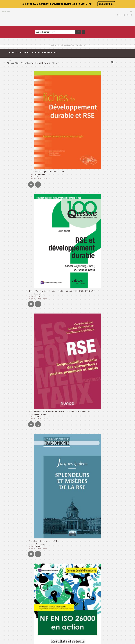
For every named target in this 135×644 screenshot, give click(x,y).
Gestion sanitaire (120, 113)
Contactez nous (68, 619)
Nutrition (117, 152)
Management (119, 132)
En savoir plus (106, 4)
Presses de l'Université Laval (43, 301)
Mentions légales (44, 621)
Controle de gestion (121, 81)
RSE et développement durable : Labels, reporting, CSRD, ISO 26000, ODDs (60, 89)
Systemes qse (119, 179)
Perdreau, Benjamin (39, 405)
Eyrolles (36, 443)
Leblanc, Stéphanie (39, 441)
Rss (64, 624)
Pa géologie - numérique (123, 158)
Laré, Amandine (38, 58)
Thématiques (118, 219)
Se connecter (125, 12)
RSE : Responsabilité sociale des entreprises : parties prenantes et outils (59, 122)
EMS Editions (37, 161)
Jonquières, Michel (39, 469)
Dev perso (118, 92)
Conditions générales (45, 628)
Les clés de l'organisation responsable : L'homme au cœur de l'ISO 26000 (59, 503)
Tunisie (117, 185)
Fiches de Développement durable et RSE (45, 54)
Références (118, 164)
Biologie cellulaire (120, 66)
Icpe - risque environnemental (124, 116)
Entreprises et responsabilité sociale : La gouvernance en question (56, 296)
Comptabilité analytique (122, 75)
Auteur (20, 46)
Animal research (120, 60)
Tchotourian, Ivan (39, 300)
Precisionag (118, 161)
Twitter (65, 628)
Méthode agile (119, 146)
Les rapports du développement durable (44, 402)
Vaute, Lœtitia (37, 337)
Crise (116, 84)
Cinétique (118, 69)
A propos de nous (44, 626)
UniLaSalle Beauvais (120, 42)
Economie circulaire (121, 98)
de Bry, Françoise (39, 571)
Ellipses (36, 59)
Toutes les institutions (121, 39)
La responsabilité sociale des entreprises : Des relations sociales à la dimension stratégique (67, 227)
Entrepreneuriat (120, 101)
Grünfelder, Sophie (39, 125)
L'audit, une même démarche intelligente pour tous (49, 466)
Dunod (35, 127)
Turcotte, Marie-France (40, 541)
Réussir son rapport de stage (124, 170)
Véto (116, 188)
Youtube (66, 631)
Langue (116, 208)
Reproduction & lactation (123, 167)
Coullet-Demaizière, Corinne (42, 195)
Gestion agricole (120, 110)
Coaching (117, 72)
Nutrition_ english (120, 155)
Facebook (66, 626)
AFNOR (35, 94)
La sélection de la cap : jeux (124, 125)
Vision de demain (120, 194)
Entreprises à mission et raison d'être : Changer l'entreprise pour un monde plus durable (66, 264)
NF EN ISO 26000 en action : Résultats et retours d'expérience (54, 192)
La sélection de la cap (122, 122)
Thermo (117, 182)
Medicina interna (120, 143)
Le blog (65, 621)
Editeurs (116, 211)
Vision (116, 191)
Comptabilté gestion (121, 78)
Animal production (120, 57)
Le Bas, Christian (38, 230)
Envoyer (99, 18)
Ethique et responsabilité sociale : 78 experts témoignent (52, 568)
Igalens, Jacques (38, 159)
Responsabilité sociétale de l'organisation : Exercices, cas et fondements (59, 538)
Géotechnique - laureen (122, 107)
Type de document (119, 205)
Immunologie (119, 119)
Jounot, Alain (37, 92)
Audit (116, 63)
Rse (116, 173)
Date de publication (120, 214)
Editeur (48, 46)
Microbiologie (119, 149)
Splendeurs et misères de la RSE (41, 155)
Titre (14, 46)
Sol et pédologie (120, 176)
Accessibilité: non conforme (47, 624)
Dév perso (118, 95)
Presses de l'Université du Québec (45, 543)
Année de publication (34, 46)
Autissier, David (38, 267)
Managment (118, 135)
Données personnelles (45, 631)
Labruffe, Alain (38, 373)
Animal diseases (120, 54)
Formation (118, 104)
